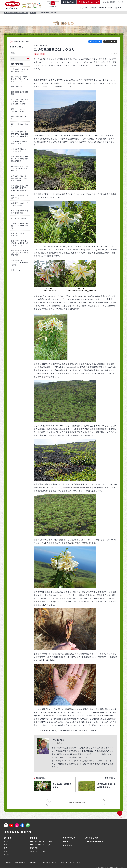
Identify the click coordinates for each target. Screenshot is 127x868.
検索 (122, 2)
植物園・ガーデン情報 (38, 851)
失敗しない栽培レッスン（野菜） (42, 841)
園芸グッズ (8, 851)
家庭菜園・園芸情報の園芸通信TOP (16, 12)
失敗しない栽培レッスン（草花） (42, 845)
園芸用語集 (34, 848)
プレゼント (67, 845)
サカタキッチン (69, 838)
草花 (36, 54)
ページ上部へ (120, 817)
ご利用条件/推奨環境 (94, 841)
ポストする (112, 41)
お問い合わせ (70, 2)
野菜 (6, 845)
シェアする (97, 41)
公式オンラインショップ (90, 2)
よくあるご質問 (110, 2)
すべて (6, 841)
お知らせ (66, 841)
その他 (6, 854)
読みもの (33, 12)
